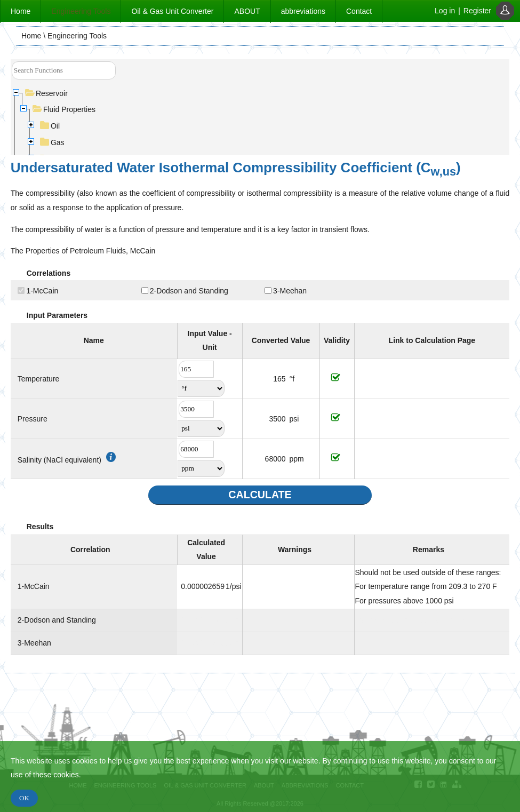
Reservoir (47, 93)
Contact (359, 11)
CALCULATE (260, 495)
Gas (53, 142)
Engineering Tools (81, 11)
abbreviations (303, 11)
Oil (50, 126)
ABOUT (247, 11)
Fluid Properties (64, 109)
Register (477, 11)
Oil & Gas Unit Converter (172, 11)
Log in (445, 11)
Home (21, 11)
